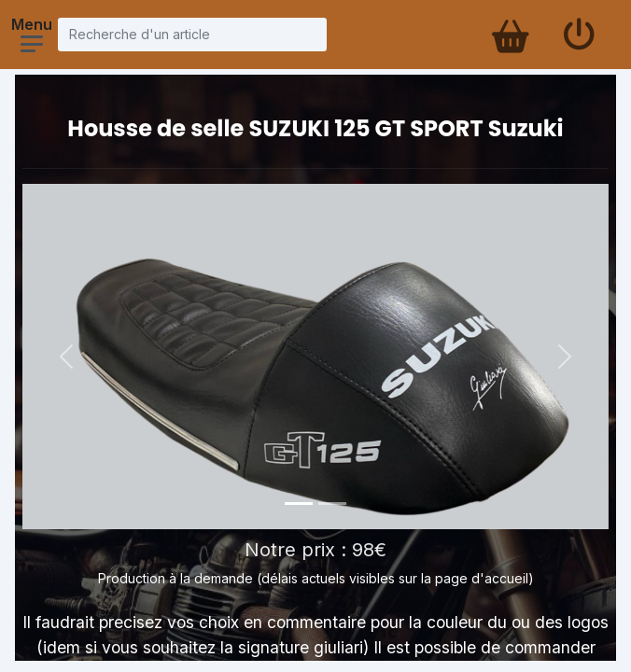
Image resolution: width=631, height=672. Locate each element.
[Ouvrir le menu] (32, 44)
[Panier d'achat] (509, 35)
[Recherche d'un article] (192, 34)
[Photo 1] (299, 504)
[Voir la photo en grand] (315, 357)
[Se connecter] (579, 34)
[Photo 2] (332, 504)
